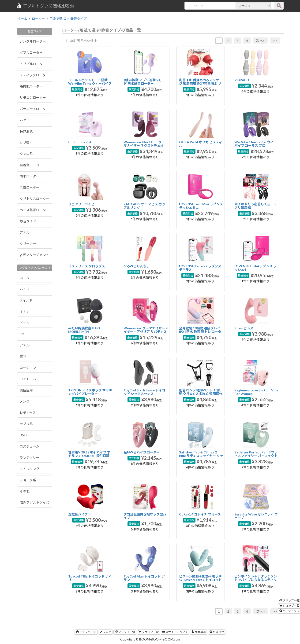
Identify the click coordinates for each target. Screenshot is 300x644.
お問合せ (217, 632)
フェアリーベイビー (83, 204)
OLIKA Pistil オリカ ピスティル (201, 144)
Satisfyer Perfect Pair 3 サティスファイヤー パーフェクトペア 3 (256, 456)
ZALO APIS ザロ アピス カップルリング (144, 206)
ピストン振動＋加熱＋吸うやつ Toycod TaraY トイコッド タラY (200, 580)
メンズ (25, 401)
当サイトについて (175, 632)
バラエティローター (34, 109)
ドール (25, 323)
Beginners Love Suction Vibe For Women (256, 392)
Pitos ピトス (244, 328)
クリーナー (28, 244)
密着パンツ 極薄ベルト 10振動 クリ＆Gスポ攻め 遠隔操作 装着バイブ (201, 394)
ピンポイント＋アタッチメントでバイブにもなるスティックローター (256, 580)
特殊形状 (26, 131)
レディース (28, 413)
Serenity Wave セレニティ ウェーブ (256, 516)
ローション (28, 368)
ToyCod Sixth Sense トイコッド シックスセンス (144, 392)
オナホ (25, 311)
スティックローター (34, 75)
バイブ (25, 289)
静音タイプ (28, 221)
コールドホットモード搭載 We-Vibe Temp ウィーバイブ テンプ (90, 84)
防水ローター (30, 176)
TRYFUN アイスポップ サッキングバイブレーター (90, 392)
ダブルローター (31, 53)
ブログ (105, 632)
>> (275, 41)
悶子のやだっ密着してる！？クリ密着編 (256, 206)
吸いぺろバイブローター (142, 452)
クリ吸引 (26, 142)
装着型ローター (31, 165)
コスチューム (30, 446)
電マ (23, 356)
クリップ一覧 (125, 632)
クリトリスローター (34, 199)
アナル (25, 232)
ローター (26, 278)
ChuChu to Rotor (82, 142)
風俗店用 (26, 390)
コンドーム (28, 379)
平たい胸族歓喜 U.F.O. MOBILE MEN (84, 330)
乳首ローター (30, 187)
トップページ (86, 632)
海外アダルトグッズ (34, 502)
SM (22, 334)
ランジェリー (30, 458)
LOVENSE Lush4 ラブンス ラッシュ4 (255, 268)
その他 (25, 491)
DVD (23, 435)
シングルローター (33, 41)
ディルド (26, 300)
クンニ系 (26, 154)
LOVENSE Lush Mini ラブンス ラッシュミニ (201, 206)
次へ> (261, 41)
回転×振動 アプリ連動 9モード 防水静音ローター (144, 82)
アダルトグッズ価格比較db (45, 6)
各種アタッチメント (34, 255)
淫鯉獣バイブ (78, 514)
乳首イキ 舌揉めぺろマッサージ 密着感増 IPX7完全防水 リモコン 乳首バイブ (201, 84)
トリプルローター (33, 64)
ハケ (23, 120)
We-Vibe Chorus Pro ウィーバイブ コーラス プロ (256, 144)
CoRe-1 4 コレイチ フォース (200, 514)
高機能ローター (31, 86)
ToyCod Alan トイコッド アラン (144, 578)
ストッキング (30, 469)
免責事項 (199, 632)
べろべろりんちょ (137, 266)
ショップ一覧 (149, 632)
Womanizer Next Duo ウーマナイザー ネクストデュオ (144, 144)
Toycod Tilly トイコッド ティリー (90, 578)
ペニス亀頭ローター (34, 210)
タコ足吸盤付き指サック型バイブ (145, 516)
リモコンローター (33, 98)
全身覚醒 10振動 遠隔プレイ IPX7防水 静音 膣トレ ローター (200, 332)
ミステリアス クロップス (87, 266)
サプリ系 (26, 424)
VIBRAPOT (243, 80)
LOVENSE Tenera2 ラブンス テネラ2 (200, 268)
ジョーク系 (28, 480)
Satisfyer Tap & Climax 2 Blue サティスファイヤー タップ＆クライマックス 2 (201, 456)
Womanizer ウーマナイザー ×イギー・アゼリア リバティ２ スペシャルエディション (146, 332)
